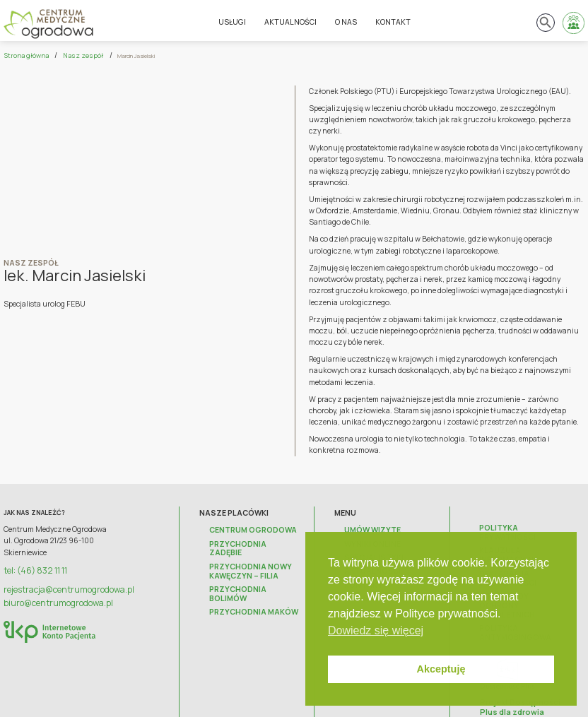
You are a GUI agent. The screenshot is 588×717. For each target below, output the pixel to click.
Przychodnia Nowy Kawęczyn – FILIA (243, 555)
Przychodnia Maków (246, 584)
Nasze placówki (238, 511)
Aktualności (292, 21)
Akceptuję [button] (441, 669)
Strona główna (22, 55)
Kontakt (394, 21)
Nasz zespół (70, 55)
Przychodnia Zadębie (247, 539)
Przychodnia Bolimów (249, 571)
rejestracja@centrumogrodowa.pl (60, 585)
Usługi (234, 21)
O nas (347, 21)
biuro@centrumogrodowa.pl (52, 596)
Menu (354, 511)
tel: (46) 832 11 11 (31, 568)
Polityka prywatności (519, 526)
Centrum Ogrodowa (246, 527)
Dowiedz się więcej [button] (376, 630)
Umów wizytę (369, 527)
